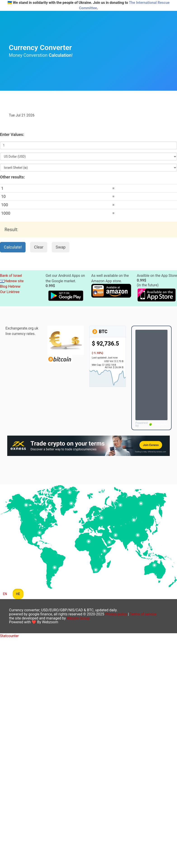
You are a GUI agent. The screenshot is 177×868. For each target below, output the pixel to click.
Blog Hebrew (10, 286)
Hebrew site (12, 281)
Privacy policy (116, 614)
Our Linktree (10, 292)
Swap (61, 247)
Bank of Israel (11, 276)
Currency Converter (40, 47)
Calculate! (13, 247)
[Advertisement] (90, 101)
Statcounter (9, 636)
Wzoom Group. (79, 618)
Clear (39, 247)
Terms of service (143, 614)
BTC (100, 332)
